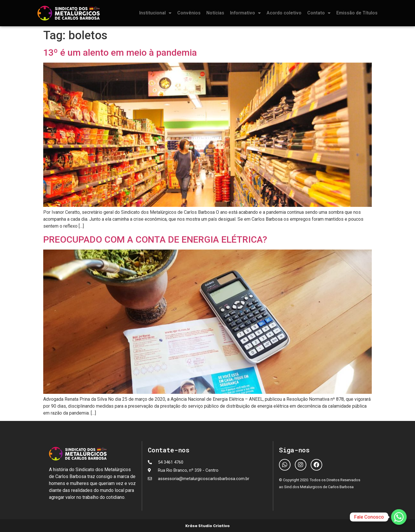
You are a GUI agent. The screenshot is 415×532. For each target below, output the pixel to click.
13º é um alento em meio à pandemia (120, 53)
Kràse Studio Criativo (207, 526)
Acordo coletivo (284, 13)
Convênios (189, 13)
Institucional (155, 13)
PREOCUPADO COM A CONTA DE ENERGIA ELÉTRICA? (155, 239)
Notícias (215, 13)
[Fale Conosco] (399, 517)
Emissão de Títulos (357, 13)
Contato (319, 13)
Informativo (245, 13)
